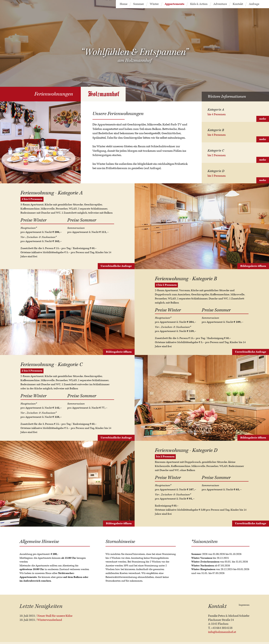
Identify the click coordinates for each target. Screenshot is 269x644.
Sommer (139, 4)
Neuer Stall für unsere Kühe (55, 616)
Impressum (244, 605)
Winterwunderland (50, 620)
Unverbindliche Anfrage (116, 266)
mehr (263, 119)
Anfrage (254, 4)
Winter (154, 4)
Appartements (174, 4)
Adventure (220, 4)
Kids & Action (199, 4)
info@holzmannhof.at (222, 632)
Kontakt (238, 4)
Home (124, 4)
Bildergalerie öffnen (253, 266)
